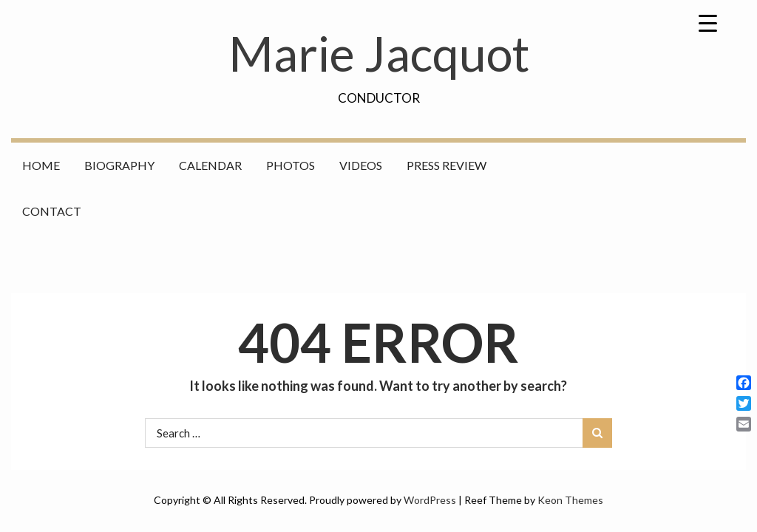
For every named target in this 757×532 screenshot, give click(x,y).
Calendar (210, 165)
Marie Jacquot (379, 53)
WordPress (430, 500)
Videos (361, 165)
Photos (291, 165)
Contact (52, 211)
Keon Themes (570, 500)
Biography (119, 165)
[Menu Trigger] (708, 22)
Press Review (447, 165)
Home (41, 165)
